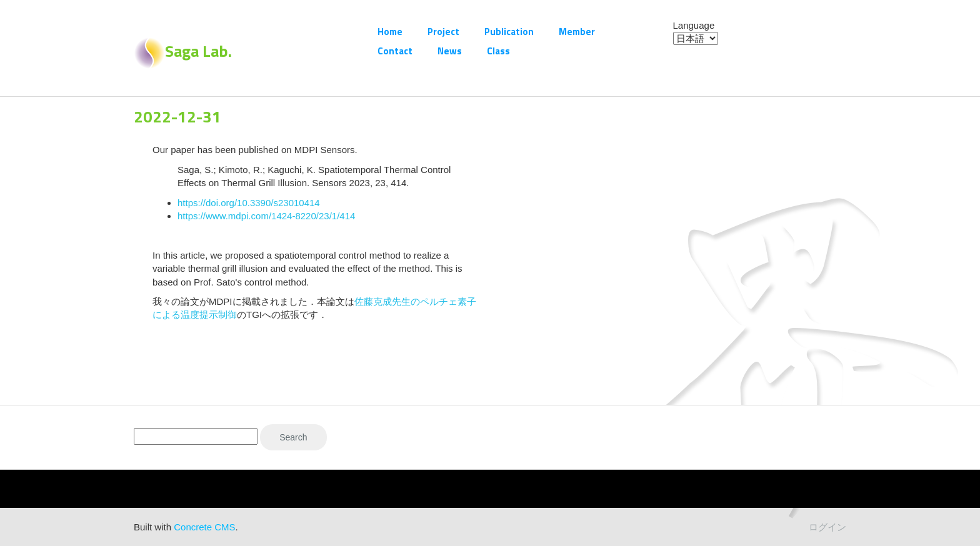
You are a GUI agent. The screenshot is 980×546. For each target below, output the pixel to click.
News (450, 51)
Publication (509, 32)
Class (498, 51)
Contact (395, 51)
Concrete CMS (204, 527)
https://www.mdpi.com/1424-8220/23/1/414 (266, 216)
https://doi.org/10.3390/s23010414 (249, 203)
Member (577, 32)
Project (443, 32)
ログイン (827, 527)
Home (390, 32)
